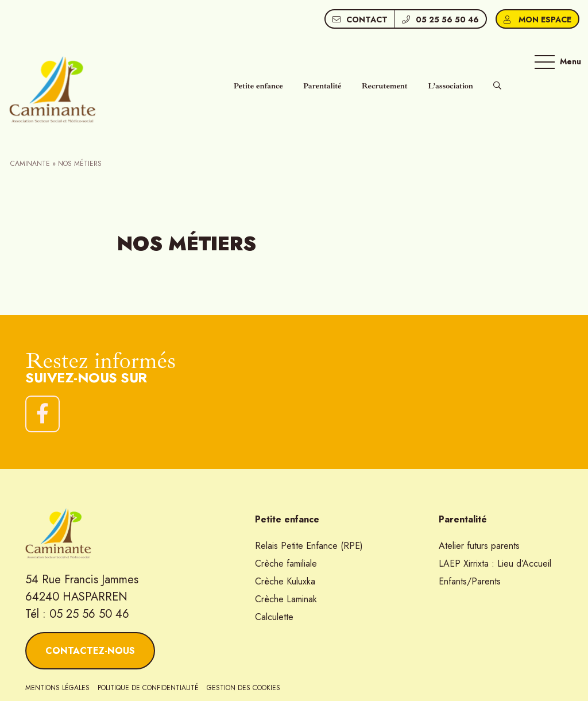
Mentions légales (57, 688)
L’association (450, 86)
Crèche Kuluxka (285, 581)
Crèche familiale (286, 563)
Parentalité (322, 86)
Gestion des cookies (243, 688)
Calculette (274, 617)
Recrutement (385, 86)
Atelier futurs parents (479, 546)
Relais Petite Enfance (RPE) (309, 546)
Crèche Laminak (286, 599)
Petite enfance (258, 86)
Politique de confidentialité (148, 688)
